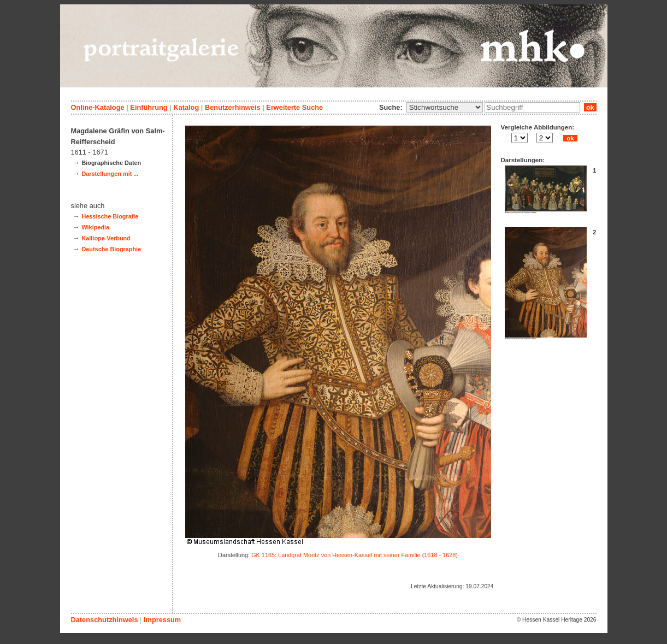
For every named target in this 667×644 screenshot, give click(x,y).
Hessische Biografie (110, 216)
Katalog (186, 107)
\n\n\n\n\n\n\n (445, 107)
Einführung (149, 107)
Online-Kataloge (98, 107)
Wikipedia (95, 227)
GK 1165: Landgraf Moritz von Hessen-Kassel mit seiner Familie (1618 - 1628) (355, 555)
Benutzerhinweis (233, 107)
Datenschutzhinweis (105, 620)
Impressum (162, 620)
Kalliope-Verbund (106, 238)
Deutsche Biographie (111, 249)
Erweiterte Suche (294, 107)
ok (590, 107)
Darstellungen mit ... (110, 174)
